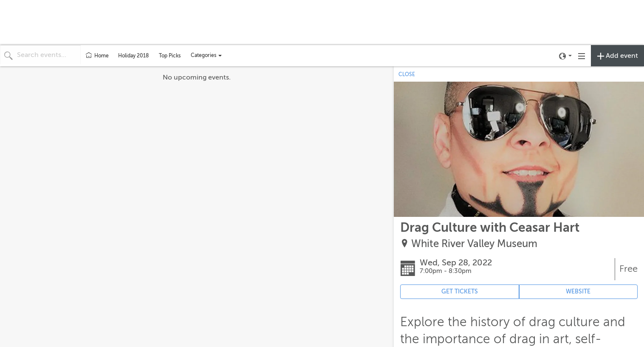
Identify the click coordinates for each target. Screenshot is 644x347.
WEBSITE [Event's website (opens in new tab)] (578, 292)
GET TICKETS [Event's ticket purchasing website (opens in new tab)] (460, 292)
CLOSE (407, 74)
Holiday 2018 (133, 56)
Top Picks (170, 56)
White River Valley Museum (474, 244)
